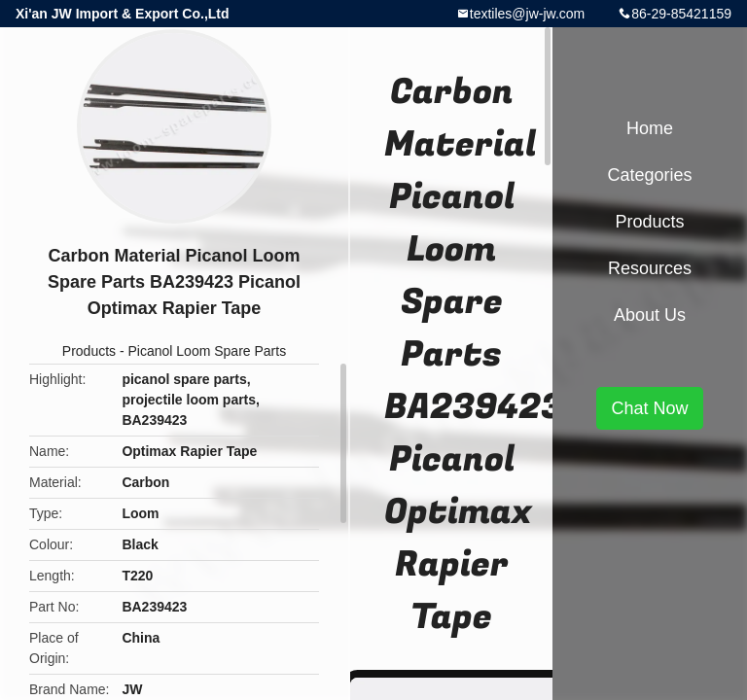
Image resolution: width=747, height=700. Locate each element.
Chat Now (649, 408)
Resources (650, 268)
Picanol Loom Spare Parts (208, 351)
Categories (649, 175)
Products (89, 351)
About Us (650, 315)
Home (650, 128)
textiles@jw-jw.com (527, 14)
